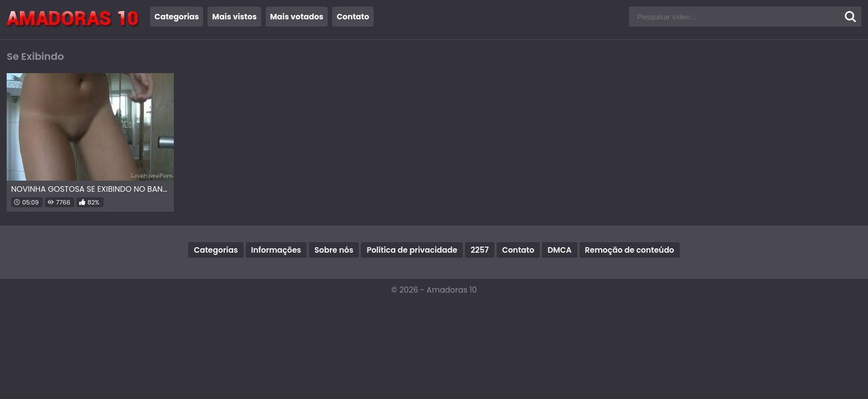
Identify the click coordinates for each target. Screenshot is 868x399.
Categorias (177, 17)
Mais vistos (234, 17)
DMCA (559, 250)
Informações (276, 250)
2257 (480, 250)
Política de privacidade (412, 250)
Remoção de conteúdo (630, 250)
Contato (353, 17)
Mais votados (297, 17)
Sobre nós (334, 250)
